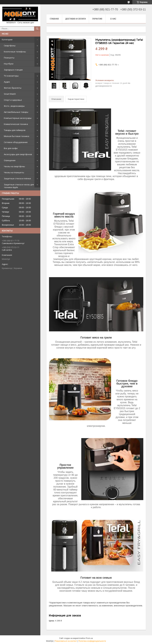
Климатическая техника (16, 124)
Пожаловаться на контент (66, 641)
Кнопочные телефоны (15, 52)
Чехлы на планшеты (14, 172)
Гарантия (97, 19)
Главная (54, 19)
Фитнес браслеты (13, 88)
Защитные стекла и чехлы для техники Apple (19, 186)
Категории (7, 40)
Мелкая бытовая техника (17, 136)
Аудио (7, 82)
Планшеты (9, 58)
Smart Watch (10, 94)
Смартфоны (10, 46)
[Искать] (37, 29)
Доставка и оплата (76, 19)
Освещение (10, 160)
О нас (113, 19)
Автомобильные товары (16, 112)
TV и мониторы (11, 76)
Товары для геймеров (15, 130)
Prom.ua (89, 638)
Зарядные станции (13, 70)
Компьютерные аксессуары (18, 118)
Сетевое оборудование (16, 142)
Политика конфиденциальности (92, 641)
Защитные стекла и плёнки (17, 178)
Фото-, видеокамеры (14, 106)
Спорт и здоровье (13, 100)
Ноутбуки (9, 64)
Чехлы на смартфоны (14, 166)
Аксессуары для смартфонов (18, 154)
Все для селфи (11, 148)
